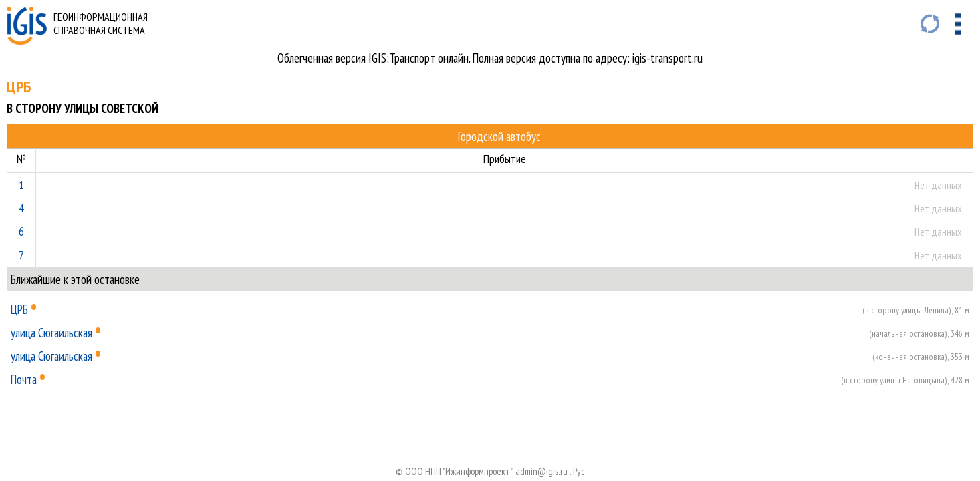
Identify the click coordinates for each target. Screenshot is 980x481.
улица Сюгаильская (51, 333)
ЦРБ (19, 309)
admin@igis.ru (541, 471)
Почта (24, 379)
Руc (579, 471)
